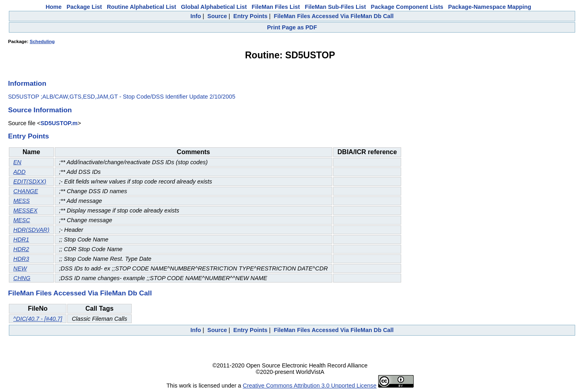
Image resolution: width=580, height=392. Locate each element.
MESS (22, 201)
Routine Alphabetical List (141, 7)
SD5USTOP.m (59, 123)
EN (17, 162)
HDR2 (21, 249)
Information (27, 83)
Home (54, 7)
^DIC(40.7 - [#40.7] (38, 319)
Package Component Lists (407, 7)
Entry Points (250, 16)
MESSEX (25, 210)
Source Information (40, 110)
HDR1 (21, 239)
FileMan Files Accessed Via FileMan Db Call (334, 16)
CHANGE (26, 191)
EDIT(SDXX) (30, 182)
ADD (19, 172)
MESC (22, 220)
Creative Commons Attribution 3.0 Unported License (310, 386)
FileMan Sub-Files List (336, 7)
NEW (20, 268)
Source (217, 16)
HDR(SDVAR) (31, 230)
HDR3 (21, 259)
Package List (84, 7)
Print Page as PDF (292, 27)
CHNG (22, 278)
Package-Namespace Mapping (490, 7)
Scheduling (42, 41)
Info (196, 16)
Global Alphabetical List (214, 7)
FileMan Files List (276, 7)
